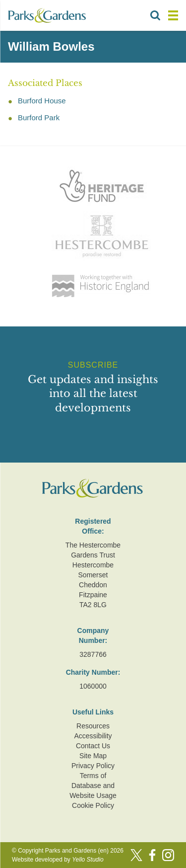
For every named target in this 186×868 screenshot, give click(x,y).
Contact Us (93, 746)
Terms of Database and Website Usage (93, 786)
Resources (93, 726)
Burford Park (39, 118)
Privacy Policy (93, 766)
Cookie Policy (93, 805)
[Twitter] (136, 855)
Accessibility (93, 736)
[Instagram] (168, 855)
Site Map (93, 756)
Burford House (42, 101)
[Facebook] (152, 855)
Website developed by (58, 860)
